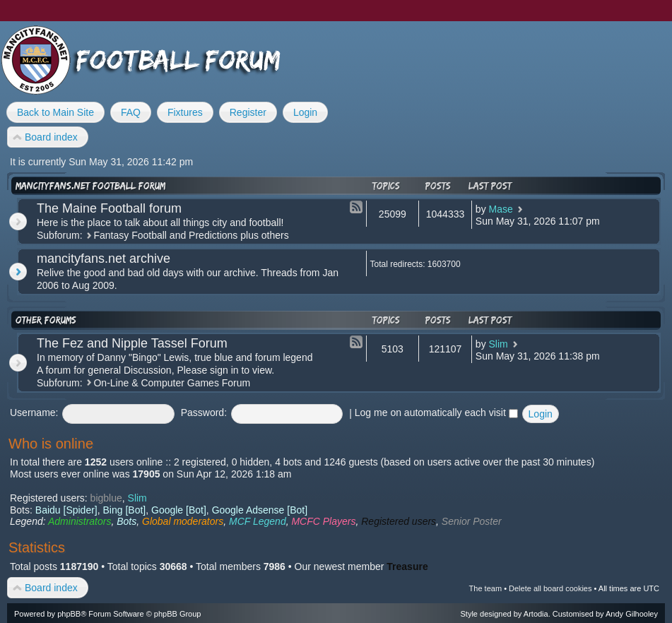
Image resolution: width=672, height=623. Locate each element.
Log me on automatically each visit (436, 413)
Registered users (399, 521)
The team (485, 588)
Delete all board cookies (550, 588)
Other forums (46, 320)
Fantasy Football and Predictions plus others (191, 235)
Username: (34, 413)
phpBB (69, 614)
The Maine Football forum (109, 208)
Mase (501, 209)
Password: (204, 413)
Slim (499, 344)
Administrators (79, 521)
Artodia (536, 614)
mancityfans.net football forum (90, 186)
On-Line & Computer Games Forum (172, 383)
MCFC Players (323, 521)
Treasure (407, 566)
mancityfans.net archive (104, 259)
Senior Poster (472, 521)
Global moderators (183, 521)
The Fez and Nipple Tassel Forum (132, 343)
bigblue (106, 498)
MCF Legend (258, 521)
